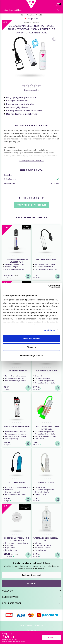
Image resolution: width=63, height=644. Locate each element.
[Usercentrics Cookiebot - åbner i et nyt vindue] (48, 286)
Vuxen (36, 23)
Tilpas (32, 347)
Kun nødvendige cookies (32, 356)
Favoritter (30, 15)
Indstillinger (49, 330)
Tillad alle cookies (32, 339)
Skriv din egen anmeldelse (32, 205)
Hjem (23, 15)
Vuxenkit (39, 15)
